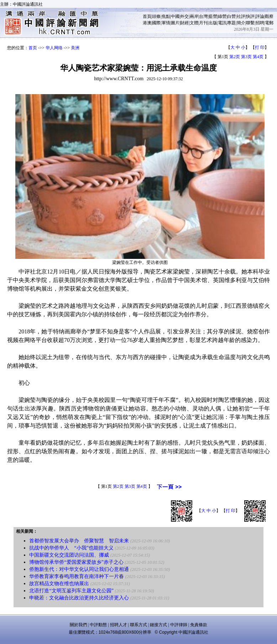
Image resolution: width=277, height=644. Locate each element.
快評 (250, 16)
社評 (241, 16)
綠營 (222, 16)
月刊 (203, 23)
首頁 (147, 16)
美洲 (75, 48)
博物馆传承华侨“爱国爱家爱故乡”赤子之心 (76, 562)
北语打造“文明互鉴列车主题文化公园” (71, 591)
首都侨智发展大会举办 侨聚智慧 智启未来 (79, 541)
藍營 (213, 16)
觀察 (269, 16)
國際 (156, 23)
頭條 (156, 16)
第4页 (258, 57)
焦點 (166, 16)
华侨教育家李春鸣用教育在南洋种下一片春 (77, 576)
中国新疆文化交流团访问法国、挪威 (69, 555)
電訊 (222, 23)
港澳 (147, 23)
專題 (231, 23)
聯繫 (250, 23)
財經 (184, 23)
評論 (260, 16)
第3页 (246, 57)
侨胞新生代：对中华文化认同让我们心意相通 (79, 569)
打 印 (260, 47)
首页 (33, 48)
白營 (231, 16)
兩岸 (194, 16)
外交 (184, 16)
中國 (175, 16)
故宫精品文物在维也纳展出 (59, 584)
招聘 (260, 23)
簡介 (241, 23)
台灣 (203, 16)
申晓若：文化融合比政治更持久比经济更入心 (79, 598)
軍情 (166, 23)
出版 (213, 23)
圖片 (175, 23)
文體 (194, 23)
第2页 (235, 57)
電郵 (269, 23)
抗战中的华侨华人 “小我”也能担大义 (71, 548)
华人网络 (54, 48)
